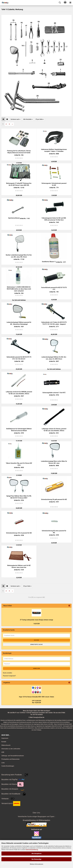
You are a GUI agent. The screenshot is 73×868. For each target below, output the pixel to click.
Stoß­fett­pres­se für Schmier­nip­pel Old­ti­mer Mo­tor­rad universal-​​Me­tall (19, 430)
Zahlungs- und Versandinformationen (13, 756)
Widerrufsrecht (6, 745)
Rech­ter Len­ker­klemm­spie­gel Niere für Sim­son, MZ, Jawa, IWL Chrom (19, 256)
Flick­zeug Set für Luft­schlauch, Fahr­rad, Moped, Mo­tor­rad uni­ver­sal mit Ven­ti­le (19, 152)
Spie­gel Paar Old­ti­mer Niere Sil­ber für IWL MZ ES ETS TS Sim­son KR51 (19, 497)
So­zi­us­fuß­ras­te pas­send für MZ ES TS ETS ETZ (54, 288)
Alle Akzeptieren (36, 854)
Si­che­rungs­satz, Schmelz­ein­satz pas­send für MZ (54, 184)
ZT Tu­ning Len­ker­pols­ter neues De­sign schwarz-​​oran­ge (36, 620)
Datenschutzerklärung (32, 850)
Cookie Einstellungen (8, 766)
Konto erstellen (8, 673)
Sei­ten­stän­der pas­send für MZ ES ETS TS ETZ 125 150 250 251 (19, 358)
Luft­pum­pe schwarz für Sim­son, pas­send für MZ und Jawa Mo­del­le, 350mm (54, 430)
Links (3, 763)
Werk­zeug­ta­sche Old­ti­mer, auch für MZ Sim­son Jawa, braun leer (19, 566)
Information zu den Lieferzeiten (11, 749)
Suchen (37, 640)
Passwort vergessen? (9, 676)
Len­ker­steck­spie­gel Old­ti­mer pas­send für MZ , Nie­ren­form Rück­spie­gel (19, 323)
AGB (3, 752)
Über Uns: (36, 813)
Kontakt (4, 742)
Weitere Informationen (36, 864)
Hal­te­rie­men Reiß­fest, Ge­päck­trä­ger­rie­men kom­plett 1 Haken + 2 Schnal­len (54, 150)
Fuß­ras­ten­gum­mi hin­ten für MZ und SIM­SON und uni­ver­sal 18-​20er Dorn (54, 219)
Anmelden (36, 669)
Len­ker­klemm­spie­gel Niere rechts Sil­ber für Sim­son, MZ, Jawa (54, 462)
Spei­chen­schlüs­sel (14, 218)
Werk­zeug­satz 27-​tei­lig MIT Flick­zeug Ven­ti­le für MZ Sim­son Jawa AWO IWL (19, 184)
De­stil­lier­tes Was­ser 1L (49, 262)
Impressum (5, 738)
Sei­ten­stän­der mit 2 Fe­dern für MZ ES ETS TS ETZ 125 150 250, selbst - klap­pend (54, 323)
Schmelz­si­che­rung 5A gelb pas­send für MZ (54, 499)
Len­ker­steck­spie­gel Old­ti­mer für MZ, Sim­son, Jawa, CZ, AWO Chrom (54, 358)
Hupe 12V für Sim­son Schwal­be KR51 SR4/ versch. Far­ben (36, 697)
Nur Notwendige (36, 859)
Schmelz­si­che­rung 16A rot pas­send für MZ (19, 533)
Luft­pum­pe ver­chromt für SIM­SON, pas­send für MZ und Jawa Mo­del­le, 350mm (19, 393)
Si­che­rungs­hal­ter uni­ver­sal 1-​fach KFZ (54, 393)
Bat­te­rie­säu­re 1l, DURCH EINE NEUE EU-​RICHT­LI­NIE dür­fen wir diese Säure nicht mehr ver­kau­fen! (19, 289)
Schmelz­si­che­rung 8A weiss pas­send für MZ (54, 532)
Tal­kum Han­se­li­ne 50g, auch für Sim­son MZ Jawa (19, 464)
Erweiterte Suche (36, 644)
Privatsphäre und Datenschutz (10, 759)
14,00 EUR (36, 624)
